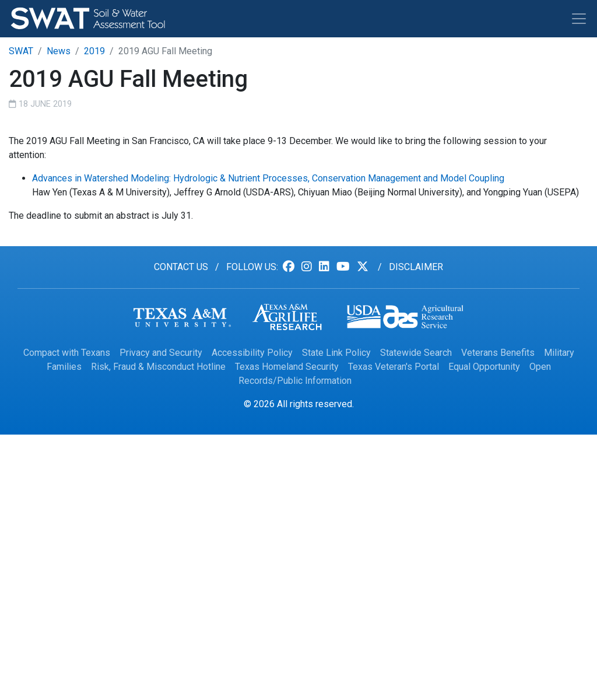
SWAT (21, 51)
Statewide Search (416, 353)
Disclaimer (416, 267)
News (59, 51)
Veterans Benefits (498, 353)
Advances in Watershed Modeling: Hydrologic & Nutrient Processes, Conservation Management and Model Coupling (268, 178)
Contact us (181, 267)
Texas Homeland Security (287, 367)
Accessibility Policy (252, 353)
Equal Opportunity (484, 367)
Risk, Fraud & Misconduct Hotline (158, 367)
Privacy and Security (161, 353)
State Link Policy (336, 353)
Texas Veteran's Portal (394, 367)
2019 (94, 51)
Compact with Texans (67, 353)
